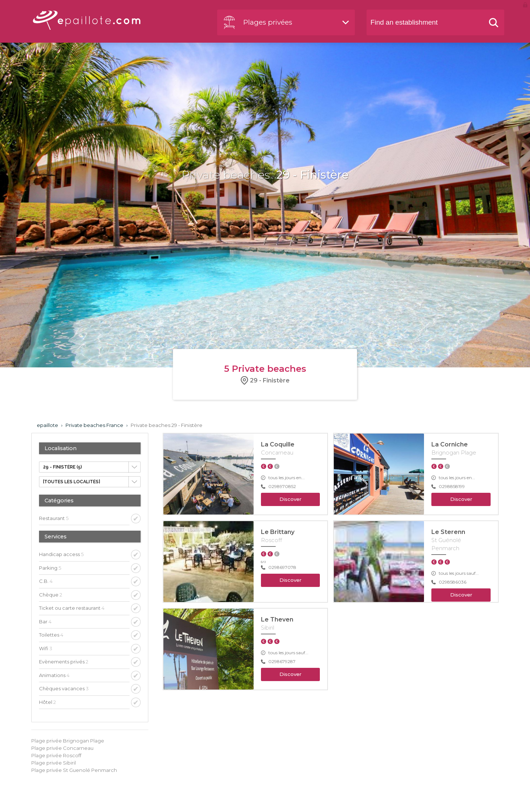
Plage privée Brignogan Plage (68, 741)
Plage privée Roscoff (56, 755)
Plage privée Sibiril (54, 763)
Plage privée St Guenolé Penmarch (74, 770)
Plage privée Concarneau (62, 748)
